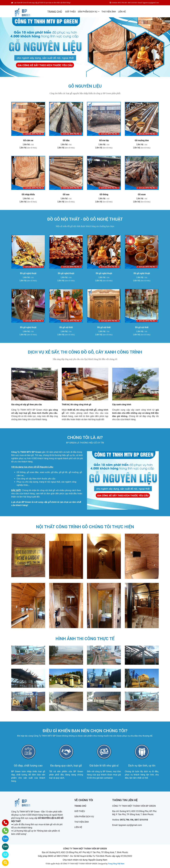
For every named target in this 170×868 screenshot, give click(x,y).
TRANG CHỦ (55, 12)
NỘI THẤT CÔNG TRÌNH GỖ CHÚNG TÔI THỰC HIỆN (85, 527)
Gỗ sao (66, 194)
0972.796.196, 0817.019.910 (134, 820)
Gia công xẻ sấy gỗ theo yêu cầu (27, 405)
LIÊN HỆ (122, 12)
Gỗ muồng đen (142, 140)
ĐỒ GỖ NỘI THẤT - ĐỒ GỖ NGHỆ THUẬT (85, 219)
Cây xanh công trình (122, 405)
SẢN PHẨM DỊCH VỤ (88, 12)
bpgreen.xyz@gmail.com (130, 825)
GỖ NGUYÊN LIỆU (85, 86)
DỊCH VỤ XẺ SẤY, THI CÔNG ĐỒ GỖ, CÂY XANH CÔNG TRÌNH (85, 352)
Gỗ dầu (66, 140)
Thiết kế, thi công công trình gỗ (76, 405)
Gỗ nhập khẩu (28, 194)
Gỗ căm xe (28, 140)
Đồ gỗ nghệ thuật (28, 273)
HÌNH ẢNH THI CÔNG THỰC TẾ (85, 639)
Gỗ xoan (142, 194)
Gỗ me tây (104, 140)
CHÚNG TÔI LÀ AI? (85, 437)
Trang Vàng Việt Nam (116, 864)
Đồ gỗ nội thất (66, 327)
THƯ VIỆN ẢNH (109, 12)
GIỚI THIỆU (70, 12)
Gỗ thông (104, 194)
